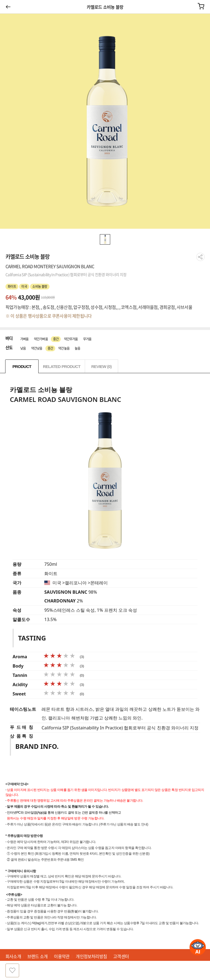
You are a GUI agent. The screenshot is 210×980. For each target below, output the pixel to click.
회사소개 (13, 956)
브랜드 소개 (37, 956)
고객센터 (121, 956)
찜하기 (12, 970)
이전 (8, 7)
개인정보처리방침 (91, 956)
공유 (200, 257)
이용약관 (62, 956)
